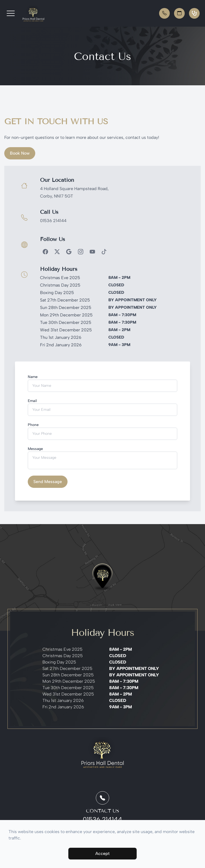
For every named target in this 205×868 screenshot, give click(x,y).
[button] (11, 13)
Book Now (20, 153)
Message (35, 449)
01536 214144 (53, 221)
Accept (102, 853)
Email (32, 401)
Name (33, 377)
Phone (33, 425)
